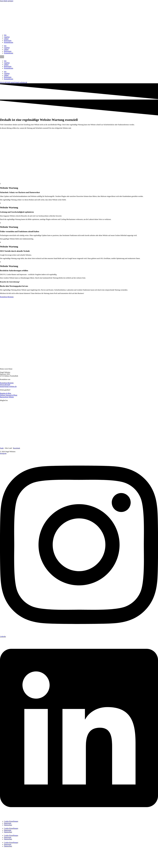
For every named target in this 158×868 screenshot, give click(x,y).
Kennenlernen (9, 42)
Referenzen (8, 41)
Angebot (7, 37)
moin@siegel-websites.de (19, 82)
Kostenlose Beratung (7, 383)
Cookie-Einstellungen (11, 821)
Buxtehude (16, 448)
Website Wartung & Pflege (9, 395)
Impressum (8, 823)
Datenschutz (8, 825)
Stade (2, 448)
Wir (5, 35)
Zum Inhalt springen (7, 1)
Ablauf (6, 39)
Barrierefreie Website (7, 397)
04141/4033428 (5, 82)
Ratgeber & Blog (5, 393)
